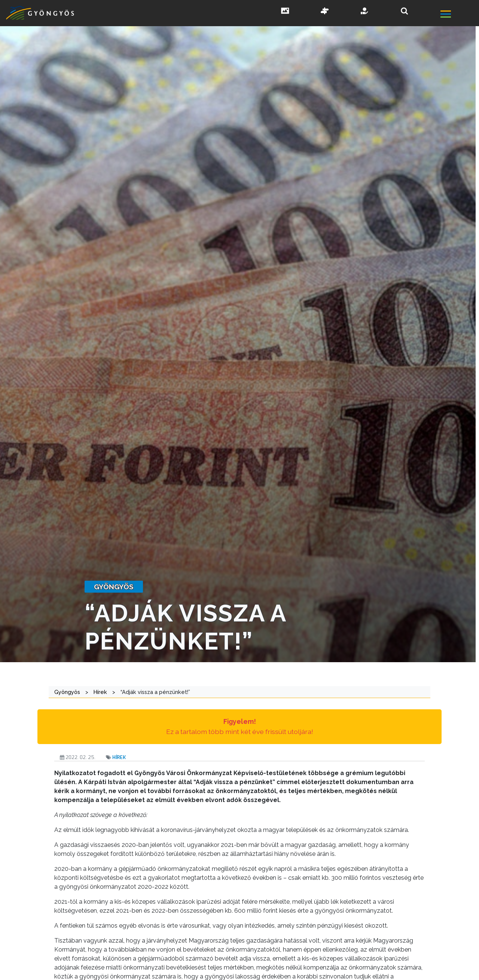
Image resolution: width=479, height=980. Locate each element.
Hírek (119, 757)
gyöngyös (114, 587)
